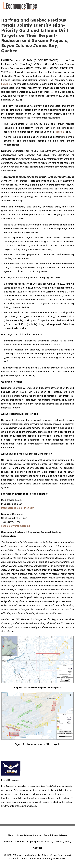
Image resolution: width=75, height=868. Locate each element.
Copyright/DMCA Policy (40, 842)
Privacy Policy (64, 842)
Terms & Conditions (14, 842)
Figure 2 (59, 132)
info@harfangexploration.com (18, 508)
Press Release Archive (29, 835)
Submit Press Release (56, 835)
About (11, 835)
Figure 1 (6, 84)
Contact (38, 848)
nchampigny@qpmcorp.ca (15, 526)
